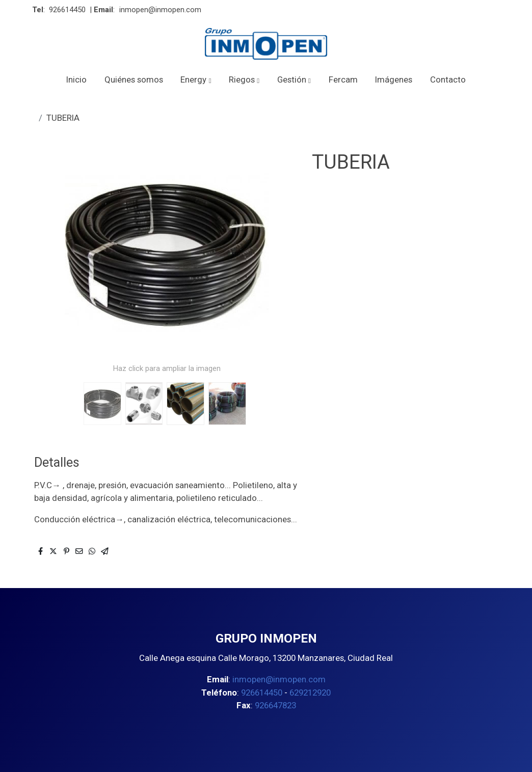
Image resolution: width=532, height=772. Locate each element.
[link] (266, 44)
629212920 (310, 693)
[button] (196, 80)
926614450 (67, 10)
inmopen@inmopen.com (160, 10)
